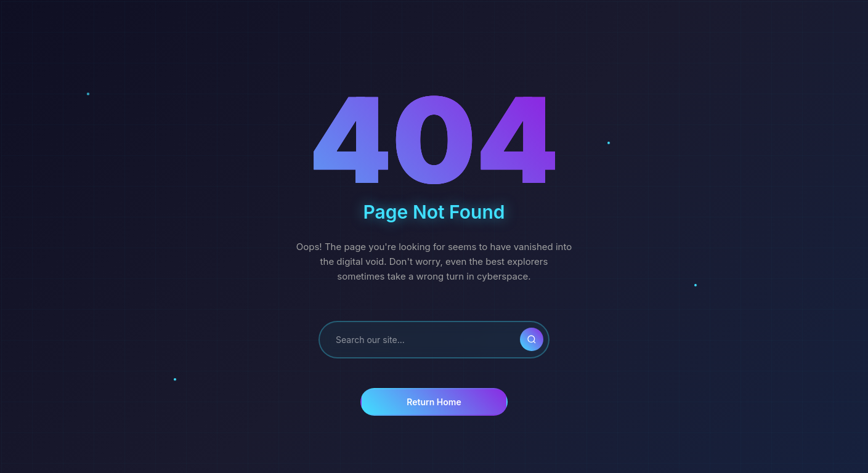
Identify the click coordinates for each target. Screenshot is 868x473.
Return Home (434, 402)
